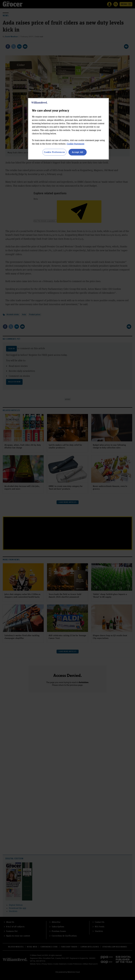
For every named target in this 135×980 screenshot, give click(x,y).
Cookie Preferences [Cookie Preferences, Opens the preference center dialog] (54, 152)
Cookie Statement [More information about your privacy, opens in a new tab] (76, 144)
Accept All (78, 152)
